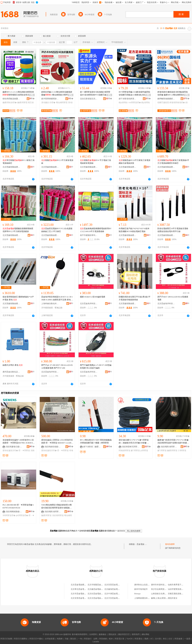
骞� (32, 99)
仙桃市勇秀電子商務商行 (178, 585)
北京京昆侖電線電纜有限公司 (100, 598)
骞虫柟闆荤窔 (62, 103)
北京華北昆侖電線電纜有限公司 (84, 589)
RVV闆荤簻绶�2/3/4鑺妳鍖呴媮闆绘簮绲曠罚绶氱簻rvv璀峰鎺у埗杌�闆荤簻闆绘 (134, 94)
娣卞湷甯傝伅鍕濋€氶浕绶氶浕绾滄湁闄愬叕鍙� (128, 99)
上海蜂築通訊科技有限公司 (146, 598)
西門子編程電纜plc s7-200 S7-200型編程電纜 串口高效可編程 (96, 367)
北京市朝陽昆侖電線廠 (97, 585)
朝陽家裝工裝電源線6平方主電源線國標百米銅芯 (173, 162)
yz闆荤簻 (144, 450)
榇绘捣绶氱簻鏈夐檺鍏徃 (11, 99)
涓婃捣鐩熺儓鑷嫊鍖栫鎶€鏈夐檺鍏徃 (53, 447)
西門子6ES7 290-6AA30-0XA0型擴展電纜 (173, 298)
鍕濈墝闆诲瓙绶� (177, 103)
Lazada (96, 642)
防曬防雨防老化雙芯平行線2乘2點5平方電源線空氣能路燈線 (135, 298)
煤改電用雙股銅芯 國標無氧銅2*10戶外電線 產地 (18, 298)
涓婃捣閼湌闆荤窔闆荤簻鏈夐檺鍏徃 (169, 447)
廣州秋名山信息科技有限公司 (147, 585)
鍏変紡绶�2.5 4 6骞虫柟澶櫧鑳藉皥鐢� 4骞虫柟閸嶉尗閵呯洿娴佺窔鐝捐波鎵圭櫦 (57, 94)
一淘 (80, 639)
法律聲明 (93, 634)
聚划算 (73, 639)
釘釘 (171, 639)
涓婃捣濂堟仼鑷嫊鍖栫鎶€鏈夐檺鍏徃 (15, 447)
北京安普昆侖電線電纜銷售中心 (84, 598)
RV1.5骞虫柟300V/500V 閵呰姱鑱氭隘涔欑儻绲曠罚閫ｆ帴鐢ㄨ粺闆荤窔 (96, 441)
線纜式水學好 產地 (13, 365)
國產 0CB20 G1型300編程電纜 (93, 297)
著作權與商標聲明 (79, 634)
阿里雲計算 (120, 639)
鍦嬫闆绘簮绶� (10, 103)
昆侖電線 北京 (143, 544)
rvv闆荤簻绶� (135, 103)
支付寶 (158, 639)
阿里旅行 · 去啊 (91, 639)
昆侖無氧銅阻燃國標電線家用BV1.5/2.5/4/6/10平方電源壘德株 (96, 230)
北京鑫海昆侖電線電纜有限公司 (118, 589)
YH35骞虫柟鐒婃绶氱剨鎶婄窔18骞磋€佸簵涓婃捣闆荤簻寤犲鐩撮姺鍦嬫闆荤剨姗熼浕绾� (56, 506)
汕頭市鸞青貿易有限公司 (178, 589)
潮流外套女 (173, 598)
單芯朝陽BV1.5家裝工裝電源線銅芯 (19, 162)
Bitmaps (137, 594)
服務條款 (103, 634)
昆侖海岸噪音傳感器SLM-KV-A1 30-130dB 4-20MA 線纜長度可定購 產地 (57, 298)
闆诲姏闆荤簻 (124, 450)
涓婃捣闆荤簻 (58, 515)
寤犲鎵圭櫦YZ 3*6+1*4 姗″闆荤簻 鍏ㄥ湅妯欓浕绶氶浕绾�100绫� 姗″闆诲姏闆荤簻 (135, 442)
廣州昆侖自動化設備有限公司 (11, 372)
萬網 (146, 639)
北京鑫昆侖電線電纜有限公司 (100, 589)
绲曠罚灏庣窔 (163, 103)
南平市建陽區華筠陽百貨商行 (89, 235)
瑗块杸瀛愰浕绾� (10, 450)
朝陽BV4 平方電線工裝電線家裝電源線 (96, 162)
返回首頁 (121, 531)
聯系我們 (136, 634)
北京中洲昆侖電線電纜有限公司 (118, 594)
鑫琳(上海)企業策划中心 (161, 598)
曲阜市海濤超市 (141, 589)
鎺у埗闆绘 (123, 103)
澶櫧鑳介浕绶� (48, 103)
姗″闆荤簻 (135, 450)
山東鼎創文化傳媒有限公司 (163, 594)
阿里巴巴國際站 (21, 639)
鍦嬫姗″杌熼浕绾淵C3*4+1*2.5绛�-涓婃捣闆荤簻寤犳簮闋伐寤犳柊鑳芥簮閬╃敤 (173, 442)
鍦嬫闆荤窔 (22, 103)
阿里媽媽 (103, 639)
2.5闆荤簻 (182, 450)
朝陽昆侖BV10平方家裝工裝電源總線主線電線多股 (134, 162)
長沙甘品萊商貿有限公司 (162, 589)
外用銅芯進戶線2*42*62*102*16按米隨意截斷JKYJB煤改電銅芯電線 (134, 230)
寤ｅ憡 (32, 95)
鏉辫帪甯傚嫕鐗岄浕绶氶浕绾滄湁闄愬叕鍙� (166, 99)
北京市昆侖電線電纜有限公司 (83, 594)
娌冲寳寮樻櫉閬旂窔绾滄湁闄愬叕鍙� (50, 99)
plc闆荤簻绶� (22, 515)
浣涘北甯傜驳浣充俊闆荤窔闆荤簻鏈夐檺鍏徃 (89, 99)
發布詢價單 (170, 544)
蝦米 (111, 639)
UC (152, 639)
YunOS (129, 639)
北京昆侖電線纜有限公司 (81, 585)
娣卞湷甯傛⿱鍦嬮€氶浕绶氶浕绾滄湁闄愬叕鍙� (92, 447)
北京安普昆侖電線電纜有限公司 (118, 585)
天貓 (66, 639)
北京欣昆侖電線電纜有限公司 (100, 594)
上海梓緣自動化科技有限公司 (50, 304)
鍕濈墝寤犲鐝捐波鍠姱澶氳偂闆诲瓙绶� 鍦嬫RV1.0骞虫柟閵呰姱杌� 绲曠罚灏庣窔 (173, 94)
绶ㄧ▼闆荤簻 (24, 450)
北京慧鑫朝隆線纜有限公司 (11, 167)
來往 (165, 639)
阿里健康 (178, 639)
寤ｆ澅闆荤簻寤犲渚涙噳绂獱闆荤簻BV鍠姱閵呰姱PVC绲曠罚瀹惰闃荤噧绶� (95, 94)
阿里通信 (138, 639)
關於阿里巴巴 (124, 634)
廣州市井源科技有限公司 (162, 585)
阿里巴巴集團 (6, 639)
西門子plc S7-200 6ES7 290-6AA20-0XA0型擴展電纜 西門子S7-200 (57, 367)
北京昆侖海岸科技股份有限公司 (89, 304)
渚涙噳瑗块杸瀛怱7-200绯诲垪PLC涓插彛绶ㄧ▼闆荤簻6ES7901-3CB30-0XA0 (18, 442)
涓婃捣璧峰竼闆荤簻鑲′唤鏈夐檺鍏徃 (131, 447)
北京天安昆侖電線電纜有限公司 (118, 598)
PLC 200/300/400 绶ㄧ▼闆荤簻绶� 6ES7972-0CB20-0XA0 (18, 506)
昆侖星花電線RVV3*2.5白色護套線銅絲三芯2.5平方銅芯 (57, 230)
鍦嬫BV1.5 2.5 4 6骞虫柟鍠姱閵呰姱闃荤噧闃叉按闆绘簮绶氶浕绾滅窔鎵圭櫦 (18, 94)
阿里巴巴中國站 (36, 639)
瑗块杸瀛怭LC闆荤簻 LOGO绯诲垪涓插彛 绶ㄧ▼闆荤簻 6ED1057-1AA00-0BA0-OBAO (57, 442)
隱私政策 (112, 634)
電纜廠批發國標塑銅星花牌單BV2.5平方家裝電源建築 (18, 230)
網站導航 (145, 634)
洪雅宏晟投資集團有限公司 (179, 594)
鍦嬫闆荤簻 (172, 450)
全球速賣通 (50, 639)
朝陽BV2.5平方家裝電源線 (57, 162)
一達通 (187, 639)
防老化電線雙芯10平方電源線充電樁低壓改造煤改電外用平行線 (173, 230)
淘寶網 (60, 639)
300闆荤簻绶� (9, 515)
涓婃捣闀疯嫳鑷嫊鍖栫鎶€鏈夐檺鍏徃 (15, 512)
